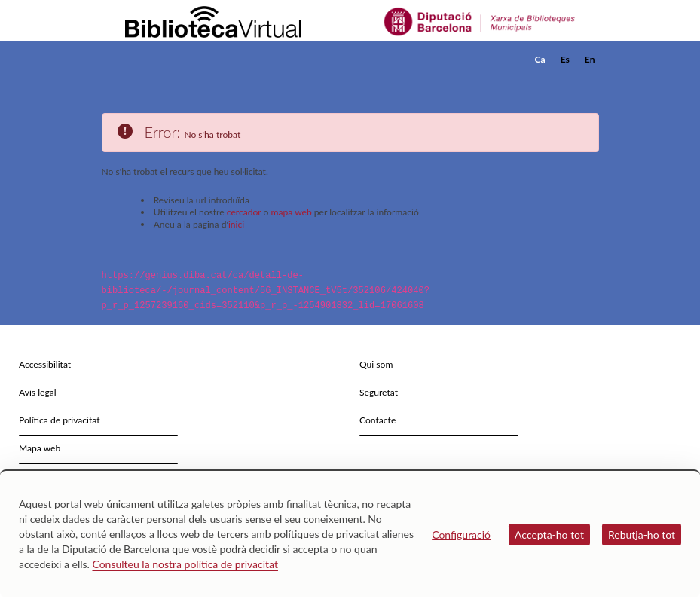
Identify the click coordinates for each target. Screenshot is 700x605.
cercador (244, 212)
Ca (540, 59)
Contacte (378, 420)
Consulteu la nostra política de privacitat (185, 564)
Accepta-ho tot (549, 535)
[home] (162, 60)
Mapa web (40, 448)
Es (565, 59)
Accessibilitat (45, 364)
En (590, 59)
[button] (591, 80)
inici (236, 224)
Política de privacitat (60, 420)
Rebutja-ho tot (642, 535)
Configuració (461, 535)
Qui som (376, 364)
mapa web (292, 212)
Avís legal (38, 392)
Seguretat (379, 392)
